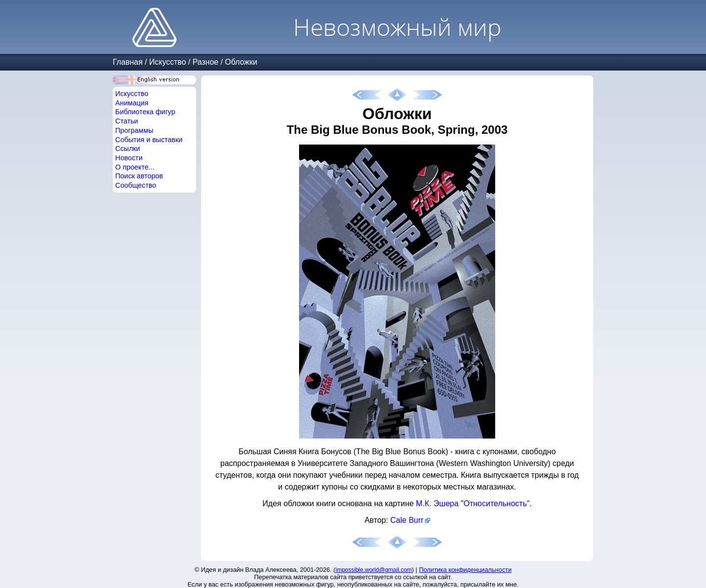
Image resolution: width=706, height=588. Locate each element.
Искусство (167, 62)
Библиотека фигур (145, 112)
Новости (129, 158)
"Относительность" (495, 503)
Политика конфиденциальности (466, 570)
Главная (128, 62)
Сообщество (136, 185)
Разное (206, 62)
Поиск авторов (139, 176)
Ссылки (128, 148)
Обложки (241, 62)
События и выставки (149, 140)
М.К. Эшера (437, 503)
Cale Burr (407, 520)
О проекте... (135, 167)
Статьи (127, 121)
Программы (134, 130)
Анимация (132, 103)
